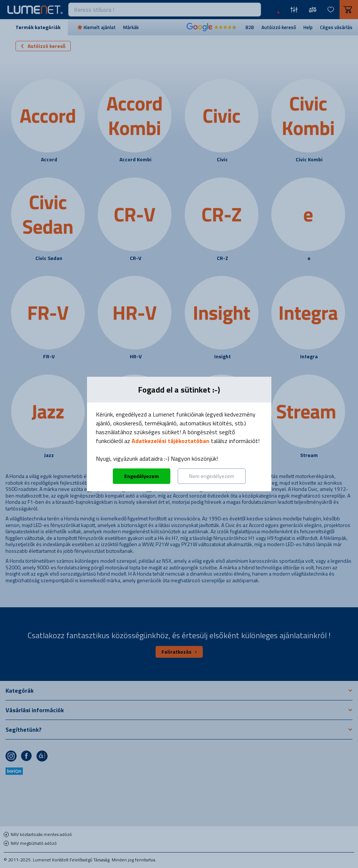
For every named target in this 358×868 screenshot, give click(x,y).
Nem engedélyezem (212, 476)
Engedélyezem (142, 476)
